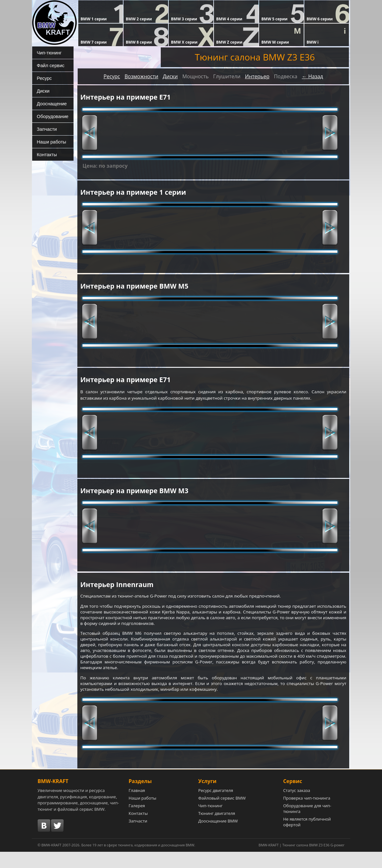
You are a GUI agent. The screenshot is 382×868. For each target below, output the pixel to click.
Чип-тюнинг (48, 52)
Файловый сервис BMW (222, 814)
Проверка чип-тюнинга (307, 814)
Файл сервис (49, 65)
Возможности (141, 76)
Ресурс (43, 78)
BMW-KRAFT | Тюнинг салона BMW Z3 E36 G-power (301, 861)
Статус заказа (297, 807)
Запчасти (46, 129)
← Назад (312, 76)
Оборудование (51, 116)
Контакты (46, 154)
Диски (42, 91)
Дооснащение (50, 103)
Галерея (137, 822)
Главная (137, 807)
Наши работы (50, 142)
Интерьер (257, 76)
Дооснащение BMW (218, 837)
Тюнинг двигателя (217, 829)
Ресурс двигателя (216, 807)
